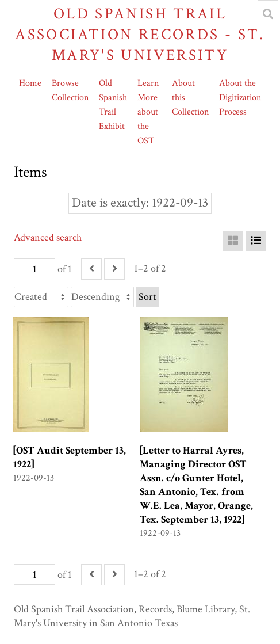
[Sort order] (102, 297)
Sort (147, 297)
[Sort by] (41, 297)
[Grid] (233, 241)
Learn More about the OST (148, 112)
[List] (256, 241)
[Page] (34, 269)
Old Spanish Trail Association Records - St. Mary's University (140, 34)
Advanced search (48, 237)
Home (30, 83)
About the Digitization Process (240, 98)
